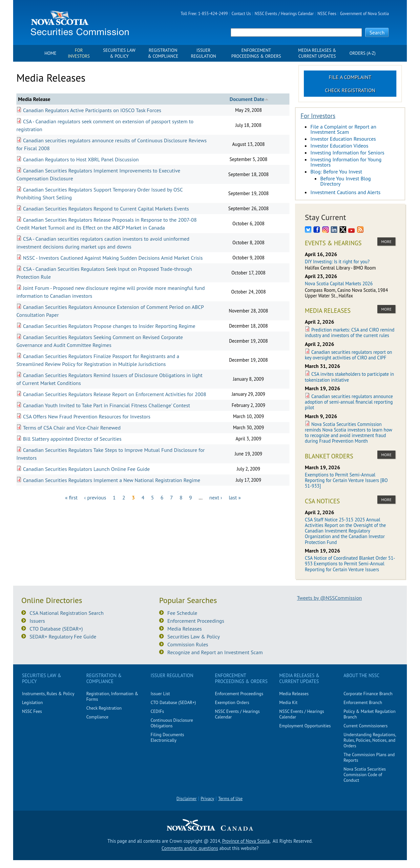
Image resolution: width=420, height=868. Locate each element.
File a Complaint (350, 77)
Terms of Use (230, 798)
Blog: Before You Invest (336, 172)
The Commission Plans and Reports (369, 757)
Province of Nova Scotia (246, 841)
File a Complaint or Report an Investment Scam (343, 129)
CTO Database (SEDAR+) (56, 629)
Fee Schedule (182, 613)
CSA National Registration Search (67, 613)
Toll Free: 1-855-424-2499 (204, 14)
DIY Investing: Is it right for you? (337, 262)
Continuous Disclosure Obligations (172, 723)
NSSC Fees (327, 14)
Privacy (208, 798)
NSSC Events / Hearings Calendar (284, 14)
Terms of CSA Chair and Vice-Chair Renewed (72, 428)
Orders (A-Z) (363, 53)
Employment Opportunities (305, 726)
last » (235, 497)
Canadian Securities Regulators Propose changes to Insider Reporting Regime (109, 326)
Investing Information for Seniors (347, 152)
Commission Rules (188, 644)
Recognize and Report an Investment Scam (215, 652)
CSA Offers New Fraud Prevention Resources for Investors (87, 416)
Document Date (249, 99)
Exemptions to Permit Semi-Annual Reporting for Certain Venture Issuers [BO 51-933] (346, 480)
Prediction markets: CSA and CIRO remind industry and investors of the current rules (350, 333)
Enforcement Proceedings (196, 621)
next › (216, 497)
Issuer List (160, 694)
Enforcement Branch (363, 702)
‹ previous (95, 497)
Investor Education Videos (339, 146)
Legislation (32, 702)
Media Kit (288, 702)
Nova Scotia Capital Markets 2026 (339, 283)
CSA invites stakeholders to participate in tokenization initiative (349, 377)
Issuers (37, 621)
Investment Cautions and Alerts (346, 192)
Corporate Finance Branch (368, 694)
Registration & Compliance (163, 53)
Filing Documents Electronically (167, 737)
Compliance (97, 717)
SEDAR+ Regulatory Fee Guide (63, 636)
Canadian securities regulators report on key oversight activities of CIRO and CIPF (348, 355)
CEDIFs (157, 711)
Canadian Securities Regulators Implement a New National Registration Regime (112, 480)
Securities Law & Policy (119, 53)
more (386, 242)
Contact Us (241, 14)
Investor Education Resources (343, 139)
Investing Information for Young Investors (346, 162)
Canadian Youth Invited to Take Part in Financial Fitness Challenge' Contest (106, 405)
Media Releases (185, 629)
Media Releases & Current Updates (317, 53)
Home (50, 53)
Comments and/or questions (190, 848)
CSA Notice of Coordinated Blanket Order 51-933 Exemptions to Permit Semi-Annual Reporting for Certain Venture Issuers (350, 564)
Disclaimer (187, 798)
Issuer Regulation (204, 53)
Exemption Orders (232, 702)
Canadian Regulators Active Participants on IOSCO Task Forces (92, 110)
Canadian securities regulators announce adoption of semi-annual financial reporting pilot (349, 402)
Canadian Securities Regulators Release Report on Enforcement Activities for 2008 (115, 394)
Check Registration (350, 90)
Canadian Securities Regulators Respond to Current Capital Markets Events (106, 209)
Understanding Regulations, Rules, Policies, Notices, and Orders (370, 740)
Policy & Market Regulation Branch (369, 714)
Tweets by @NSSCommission (329, 598)
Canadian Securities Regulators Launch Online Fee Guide (86, 469)
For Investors (79, 53)
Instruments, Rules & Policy (48, 694)
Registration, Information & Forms (112, 696)
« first (71, 497)
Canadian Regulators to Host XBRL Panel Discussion (81, 159)
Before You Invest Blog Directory (346, 181)
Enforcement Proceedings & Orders (256, 53)
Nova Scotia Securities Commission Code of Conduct (365, 775)
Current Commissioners (366, 726)
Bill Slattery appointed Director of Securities (72, 439)
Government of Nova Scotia (364, 14)
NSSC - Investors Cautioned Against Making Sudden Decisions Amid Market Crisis (113, 258)
